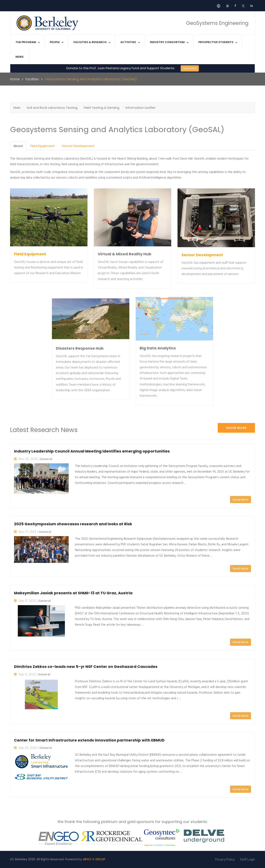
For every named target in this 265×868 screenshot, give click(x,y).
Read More (241, 500)
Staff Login (247, 860)
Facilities (32, 79)
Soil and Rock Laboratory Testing (52, 108)
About (18, 146)
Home (15, 79)
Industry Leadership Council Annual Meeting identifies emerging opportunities (92, 451)
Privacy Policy (225, 860)
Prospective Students (216, 42)
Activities (128, 42)
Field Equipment (42, 146)
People (55, 42)
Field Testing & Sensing (102, 108)
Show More (236, 428)
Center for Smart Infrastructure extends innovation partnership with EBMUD (89, 740)
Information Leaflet (141, 108)
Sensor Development (78, 146)
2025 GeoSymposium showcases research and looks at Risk (73, 524)
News (20, 57)
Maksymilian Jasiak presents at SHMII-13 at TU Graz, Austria (73, 593)
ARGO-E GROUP (94, 859)
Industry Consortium (167, 42)
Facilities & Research (90, 42)
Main (17, 108)
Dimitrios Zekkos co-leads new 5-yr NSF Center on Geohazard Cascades (86, 667)
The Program (26, 42)
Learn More (190, 68)
